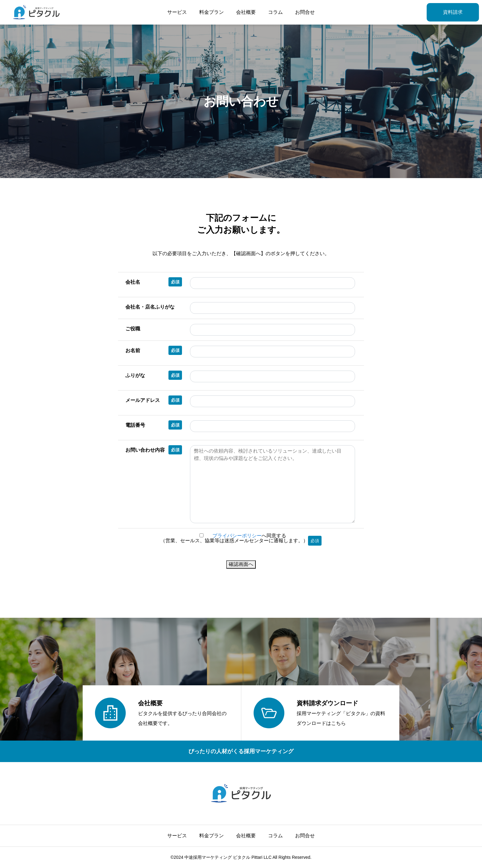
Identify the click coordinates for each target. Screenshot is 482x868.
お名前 (154, 350)
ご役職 (133, 329)
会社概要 (246, 12)
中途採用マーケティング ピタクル (217, 857)
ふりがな (154, 375)
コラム (275, 12)
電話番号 (154, 425)
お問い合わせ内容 (154, 450)
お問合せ (305, 12)
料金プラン (211, 12)
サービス (177, 12)
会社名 (154, 282)
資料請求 (453, 12)
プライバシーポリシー (237, 536)
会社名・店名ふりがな (150, 307)
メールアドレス (154, 400)
